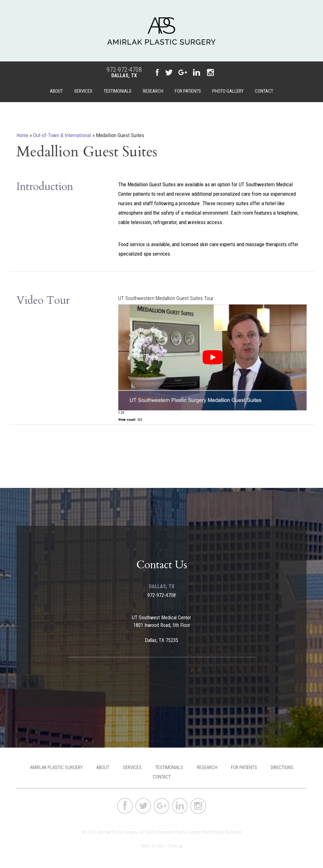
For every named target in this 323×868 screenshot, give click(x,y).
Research (153, 91)
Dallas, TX (124, 75)
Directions (282, 767)
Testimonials (118, 91)
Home (22, 135)
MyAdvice (233, 832)
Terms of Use (152, 846)
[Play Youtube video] (212, 357)
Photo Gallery (228, 91)
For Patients (188, 91)
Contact (264, 91)
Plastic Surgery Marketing (197, 832)
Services (83, 91)
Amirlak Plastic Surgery (56, 767)
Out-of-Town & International (62, 135)
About (56, 91)
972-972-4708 (124, 70)
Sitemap (176, 846)
